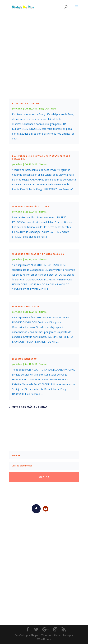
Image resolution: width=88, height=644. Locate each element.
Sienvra (43, 164)
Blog (41, 109)
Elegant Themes (41, 635)
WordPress (44, 639)
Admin (19, 109)
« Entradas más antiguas (28, 407)
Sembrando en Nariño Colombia (31, 206)
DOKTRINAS (51, 109)
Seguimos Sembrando (24, 359)
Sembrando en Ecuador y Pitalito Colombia (38, 254)
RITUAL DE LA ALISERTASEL (26, 103)
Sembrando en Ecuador (26, 307)
